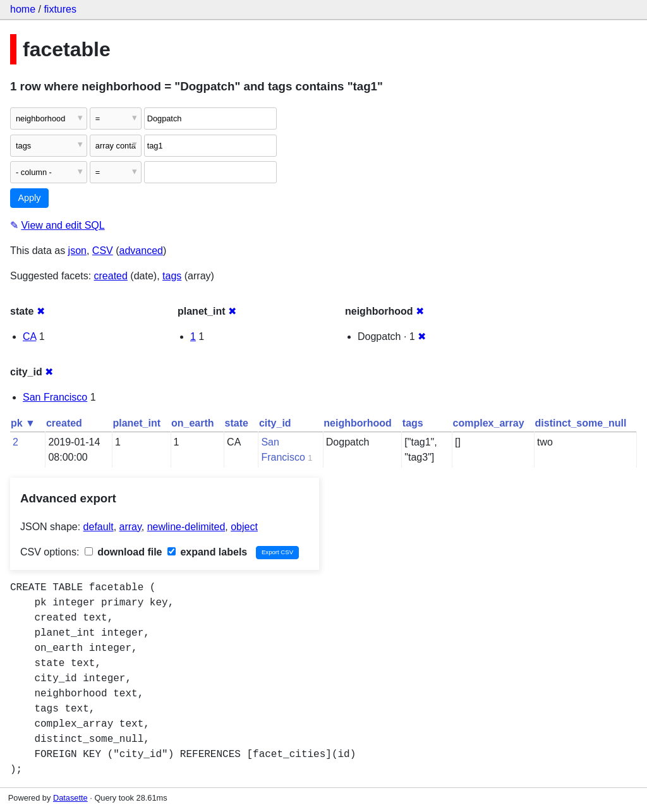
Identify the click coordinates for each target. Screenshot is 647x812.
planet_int (136, 423)
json (77, 251)
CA (29, 336)
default (99, 527)
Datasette (70, 798)
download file (124, 552)
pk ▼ (23, 423)
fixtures (60, 9)
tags (172, 276)
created (111, 276)
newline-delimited (186, 527)
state (237, 423)
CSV (103, 251)
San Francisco (55, 397)
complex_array (489, 423)
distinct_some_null (581, 423)
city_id (275, 423)
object (244, 527)
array (130, 527)
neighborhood (358, 423)
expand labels (207, 552)
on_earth (193, 423)
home (23, 9)
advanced (141, 251)
